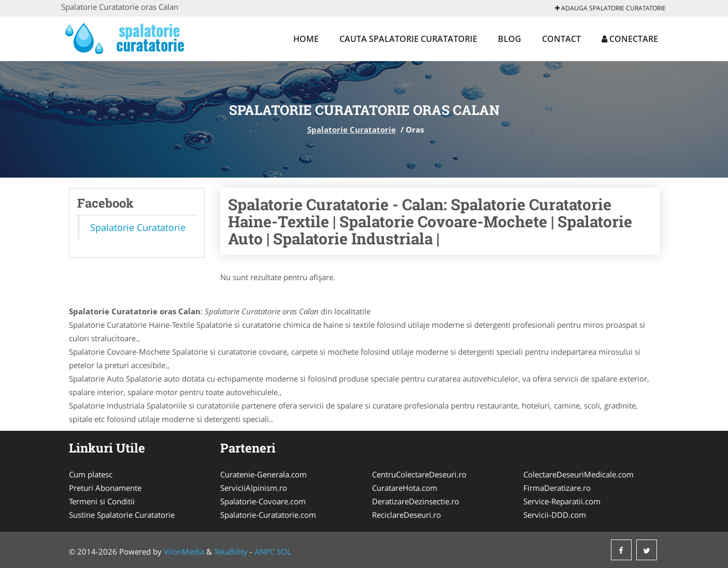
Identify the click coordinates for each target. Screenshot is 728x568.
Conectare (630, 39)
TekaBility (231, 551)
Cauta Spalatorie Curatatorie (408, 39)
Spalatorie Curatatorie (352, 129)
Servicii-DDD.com (555, 515)
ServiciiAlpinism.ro (254, 488)
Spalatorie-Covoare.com (263, 501)
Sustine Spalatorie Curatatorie (122, 515)
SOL (284, 551)
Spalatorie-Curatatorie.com (268, 515)
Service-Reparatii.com (562, 501)
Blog (510, 39)
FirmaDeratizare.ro (557, 488)
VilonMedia (184, 551)
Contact (561, 39)
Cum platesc (91, 474)
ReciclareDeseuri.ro (406, 515)
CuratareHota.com (405, 488)
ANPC (265, 551)
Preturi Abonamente (105, 488)
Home (306, 39)
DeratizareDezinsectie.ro (416, 501)
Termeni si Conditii (102, 501)
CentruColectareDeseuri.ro (419, 474)
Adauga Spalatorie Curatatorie (610, 8)
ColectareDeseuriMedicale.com (579, 474)
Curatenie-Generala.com (263, 474)
